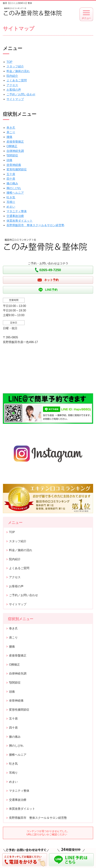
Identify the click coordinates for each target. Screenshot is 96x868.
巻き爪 (11, 128)
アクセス (12, 85)
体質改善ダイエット (20, 221)
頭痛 (9, 160)
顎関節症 (12, 155)
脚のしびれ (14, 188)
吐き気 (11, 197)
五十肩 (11, 174)
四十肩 (11, 179)
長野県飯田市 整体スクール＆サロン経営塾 (35, 225)
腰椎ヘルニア (15, 193)
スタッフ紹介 (15, 66)
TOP (9, 62)
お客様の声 (14, 90)
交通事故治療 (15, 216)
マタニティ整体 (17, 211)
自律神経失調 (15, 151)
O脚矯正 (12, 146)
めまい (11, 207)
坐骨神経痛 (14, 165)
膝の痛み (12, 183)
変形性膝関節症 (17, 169)
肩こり (11, 132)
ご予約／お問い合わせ (21, 94)
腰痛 (9, 137)
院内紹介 (12, 76)
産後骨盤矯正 (15, 142)
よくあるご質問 (17, 80)
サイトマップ (15, 99)
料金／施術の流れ (18, 71)
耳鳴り (11, 202)
